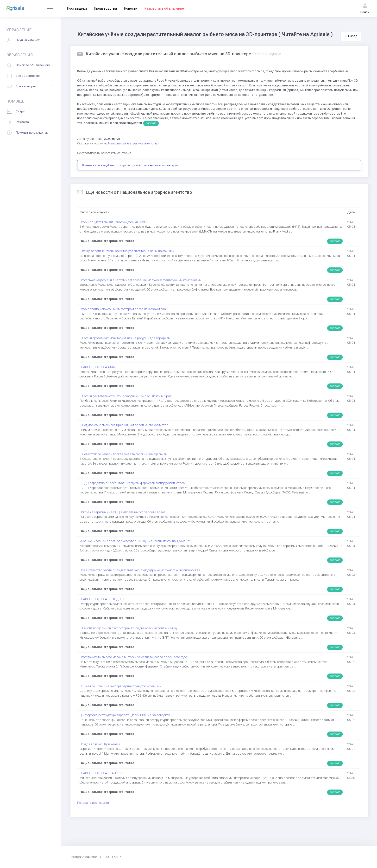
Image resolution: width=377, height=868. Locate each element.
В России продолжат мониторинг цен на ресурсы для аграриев (125, 338)
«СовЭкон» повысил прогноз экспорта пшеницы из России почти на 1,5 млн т (135, 541)
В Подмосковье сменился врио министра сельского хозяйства (124, 425)
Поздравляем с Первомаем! (100, 744)
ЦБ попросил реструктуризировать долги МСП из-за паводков (125, 715)
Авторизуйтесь (121, 165)
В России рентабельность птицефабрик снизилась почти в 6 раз (126, 396)
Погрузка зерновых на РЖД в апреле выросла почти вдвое (122, 512)
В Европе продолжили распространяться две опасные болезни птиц (128, 628)
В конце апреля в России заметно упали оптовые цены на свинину (127, 251)
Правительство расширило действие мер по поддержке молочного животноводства (140, 570)
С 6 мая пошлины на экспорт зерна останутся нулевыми (120, 686)
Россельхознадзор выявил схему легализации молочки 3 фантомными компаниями (141, 280)
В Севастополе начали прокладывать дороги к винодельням (124, 454)
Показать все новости (93, 803)
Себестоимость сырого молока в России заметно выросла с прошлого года (133, 657)
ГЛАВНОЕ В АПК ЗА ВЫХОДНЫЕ (102, 599)
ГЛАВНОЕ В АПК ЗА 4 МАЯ (98, 367)
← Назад (351, 36)
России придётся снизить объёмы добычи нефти (113, 222)
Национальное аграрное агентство (133, 143)
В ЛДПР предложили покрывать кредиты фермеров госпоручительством (132, 483)
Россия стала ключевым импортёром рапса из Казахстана (123, 309)
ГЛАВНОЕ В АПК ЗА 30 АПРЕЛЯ (102, 773)
